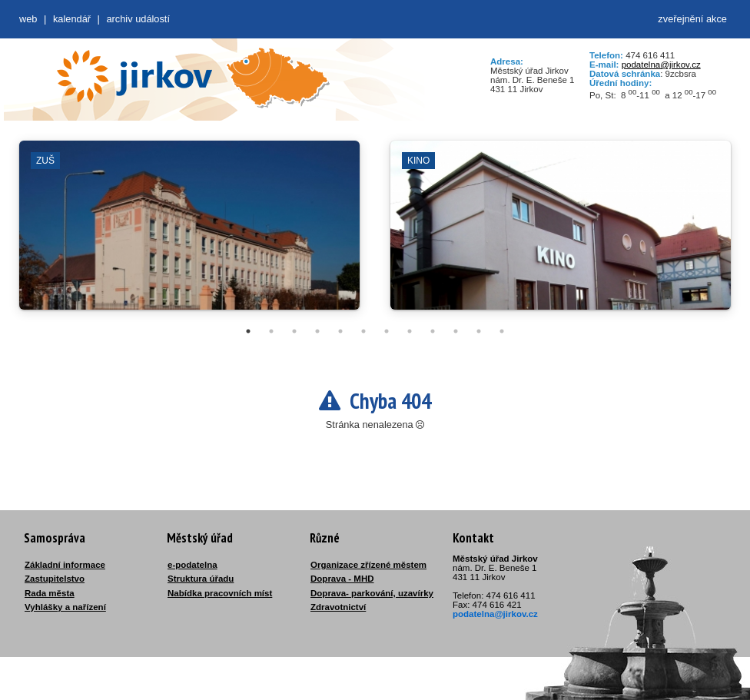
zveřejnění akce (692, 19)
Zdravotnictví (338, 607)
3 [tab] (294, 331)
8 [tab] (410, 331)
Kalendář (72, 19)
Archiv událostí (138, 19)
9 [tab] (433, 331)
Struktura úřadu (201, 579)
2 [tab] (271, 331)
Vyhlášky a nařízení (65, 607)
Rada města (50, 593)
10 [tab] (456, 331)
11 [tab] (479, 331)
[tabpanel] (189, 233)
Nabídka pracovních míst (220, 593)
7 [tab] (387, 331)
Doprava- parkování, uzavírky (372, 593)
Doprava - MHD (342, 579)
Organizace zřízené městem (368, 565)
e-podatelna (192, 565)
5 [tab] (340, 331)
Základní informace (65, 565)
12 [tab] (502, 331)
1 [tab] (248, 331)
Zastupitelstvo (55, 579)
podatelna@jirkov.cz (661, 65)
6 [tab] (363, 331)
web (28, 19)
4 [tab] (317, 331)
